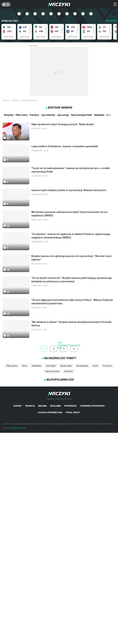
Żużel (95, 363)
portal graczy (73, 409)
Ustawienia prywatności (92, 403)
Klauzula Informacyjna (50, 409)
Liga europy (63, 115)
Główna (6, 100)
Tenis (24, 363)
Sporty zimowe (52, 368)
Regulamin (55, 403)
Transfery (34, 115)
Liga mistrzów (48, 115)
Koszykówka (82, 363)
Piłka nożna (22, 115)
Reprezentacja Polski (82, 115)
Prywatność (70, 403)
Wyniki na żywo (10, 21)
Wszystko (9, 115)
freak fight (51, 363)
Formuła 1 (107, 363)
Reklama (42, 403)
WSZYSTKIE (111, 21)
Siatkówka (99, 115)
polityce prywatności (19, 425)
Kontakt (18, 403)
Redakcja (30, 403)
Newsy (15, 100)
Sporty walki (66, 363)
